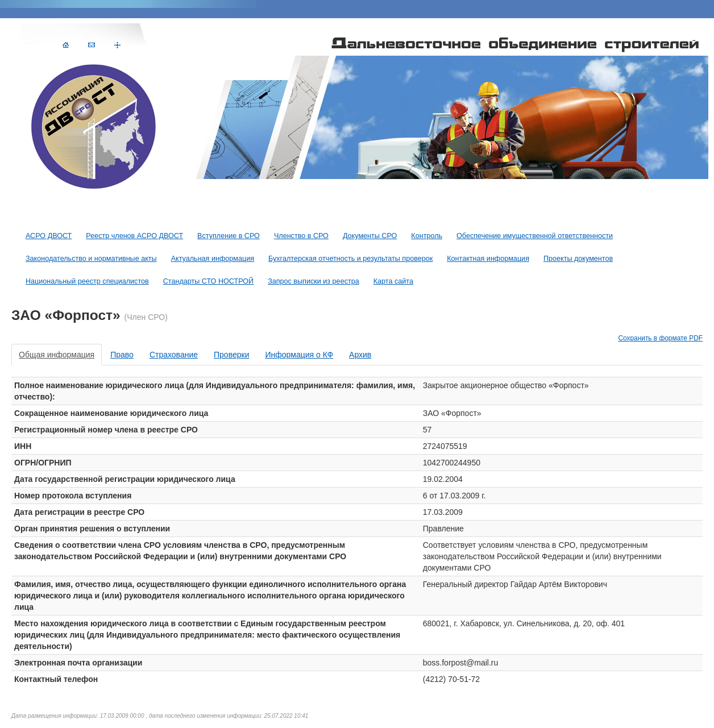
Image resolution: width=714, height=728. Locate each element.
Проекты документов (578, 259)
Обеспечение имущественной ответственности (535, 236)
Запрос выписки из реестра (314, 281)
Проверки (231, 355)
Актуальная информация (213, 259)
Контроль (427, 236)
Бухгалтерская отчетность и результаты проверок (350, 259)
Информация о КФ (299, 355)
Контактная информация (488, 259)
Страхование (174, 355)
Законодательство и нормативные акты (91, 259)
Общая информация (57, 355)
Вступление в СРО (229, 236)
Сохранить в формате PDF (660, 338)
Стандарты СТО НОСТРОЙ (208, 281)
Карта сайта (393, 281)
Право (122, 355)
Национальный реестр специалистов (87, 281)
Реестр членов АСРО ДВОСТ (134, 236)
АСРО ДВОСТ (49, 236)
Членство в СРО (301, 236)
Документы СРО (370, 236)
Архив (360, 355)
